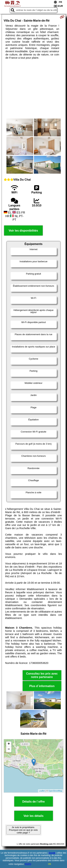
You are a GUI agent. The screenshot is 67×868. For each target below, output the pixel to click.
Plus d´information (42, 686)
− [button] (9, 749)
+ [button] (9, 744)
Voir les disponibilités (23, 231)
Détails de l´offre (33, 802)
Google (52, 853)
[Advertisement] (33, 89)
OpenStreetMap (55, 791)
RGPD (28, 864)
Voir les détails (34, 816)
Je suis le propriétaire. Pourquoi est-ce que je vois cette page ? (23, 830)
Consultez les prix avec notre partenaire (42, 675)
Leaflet (42, 791)
